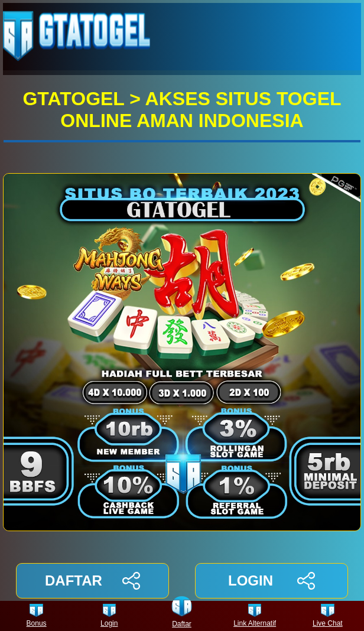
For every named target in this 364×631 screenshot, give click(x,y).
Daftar (182, 616)
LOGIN (272, 581)
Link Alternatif (255, 616)
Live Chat (328, 616)
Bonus (37, 616)
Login (109, 616)
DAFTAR (92, 581)
